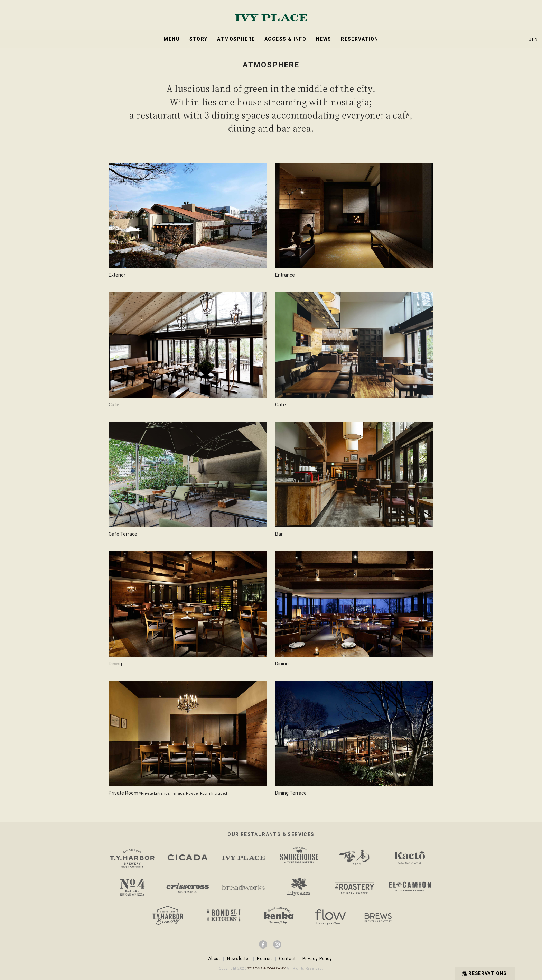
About (214, 959)
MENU (172, 39)
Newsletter (239, 959)
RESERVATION (359, 39)
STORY (199, 39)
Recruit (265, 959)
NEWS (324, 39)
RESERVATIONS (483, 973)
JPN (533, 39)
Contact (287, 959)
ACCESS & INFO (285, 39)
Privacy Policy (317, 959)
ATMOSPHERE (236, 39)
